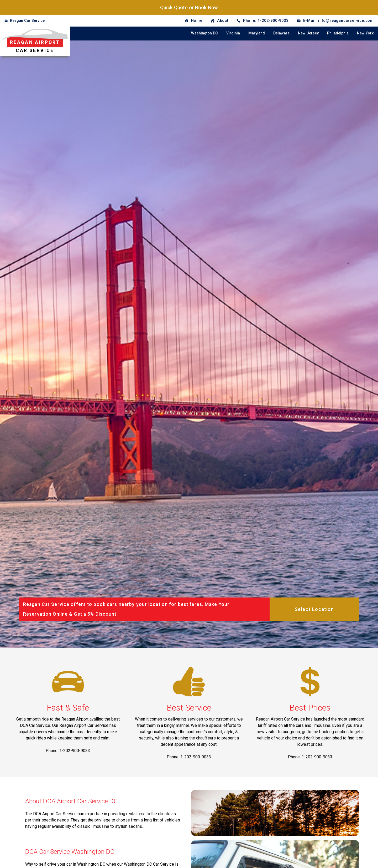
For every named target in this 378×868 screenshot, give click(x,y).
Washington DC (204, 33)
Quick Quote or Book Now (189, 7)
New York (365, 33)
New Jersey (308, 33)
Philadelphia (338, 33)
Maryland (257, 33)
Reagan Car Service (27, 21)
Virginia (233, 33)
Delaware (281, 33)
